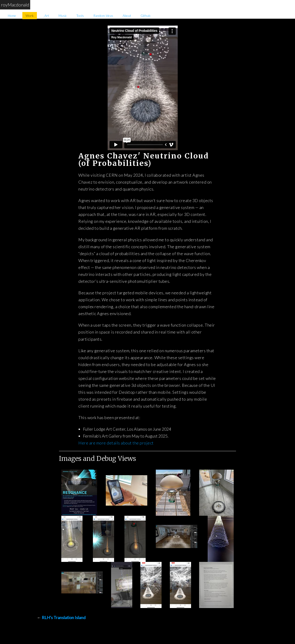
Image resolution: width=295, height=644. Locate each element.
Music (63, 16)
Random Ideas (103, 16)
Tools (80, 16)
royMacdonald (15, 5)
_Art (46, 16)
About (127, 16)
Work (30, 16)
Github (145, 16)
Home (12, 16)
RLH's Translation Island (64, 617)
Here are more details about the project (116, 443)
